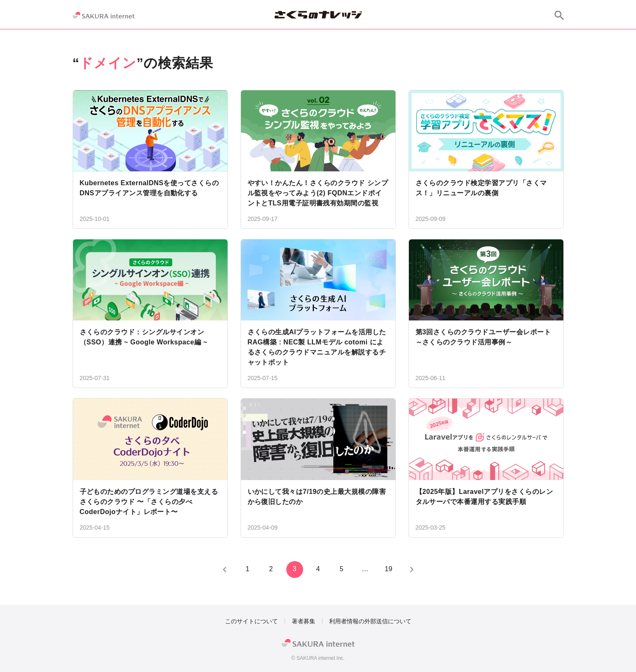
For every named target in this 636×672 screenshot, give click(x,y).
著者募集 (304, 621)
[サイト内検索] (559, 15)
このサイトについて (251, 621)
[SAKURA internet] (104, 15)
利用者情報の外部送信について (370, 621)
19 (389, 569)
